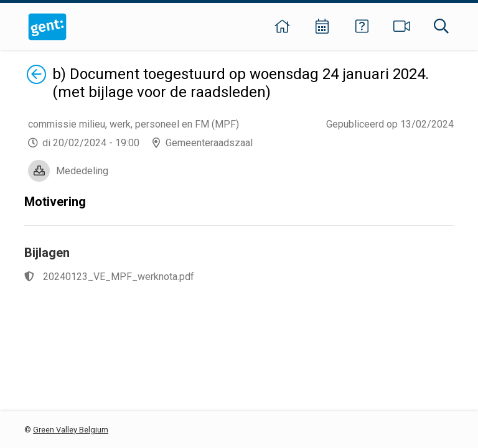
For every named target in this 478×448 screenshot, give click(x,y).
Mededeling (82, 171)
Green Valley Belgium (71, 430)
